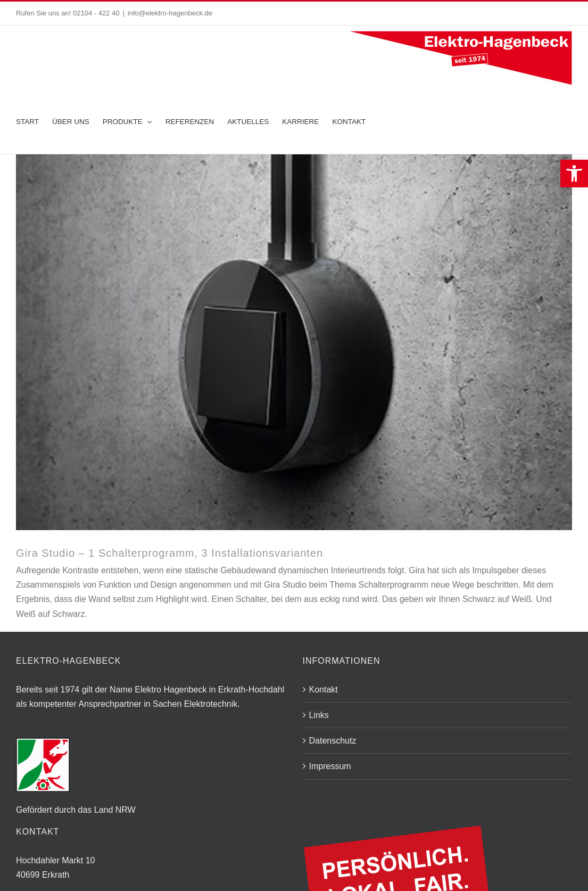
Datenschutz (333, 741)
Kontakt (324, 690)
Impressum (330, 766)
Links (319, 715)
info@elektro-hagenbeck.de (170, 13)
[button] (574, 174)
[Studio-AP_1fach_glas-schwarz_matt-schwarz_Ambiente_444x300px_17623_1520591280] (294, 342)
